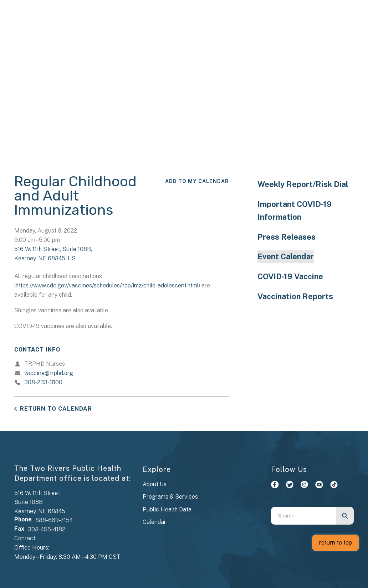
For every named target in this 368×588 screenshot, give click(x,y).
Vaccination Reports (295, 296)
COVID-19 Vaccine (290, 276)
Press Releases (287, 237)
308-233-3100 (43, 382)
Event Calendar (286, 256)
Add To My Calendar (197, 181)
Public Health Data (167, 509)
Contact (25, 538)
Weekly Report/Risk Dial (303, 184)
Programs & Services (170, 497)
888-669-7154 (54, 520)
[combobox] (303, 516)
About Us (155, 484)
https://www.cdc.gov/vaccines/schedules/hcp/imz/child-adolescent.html (107, 285)
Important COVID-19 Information (295, 210)
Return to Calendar (56, 409)
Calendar (154, 522)
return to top (336, 543)
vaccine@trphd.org (49, 373)
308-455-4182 (47, 529)
